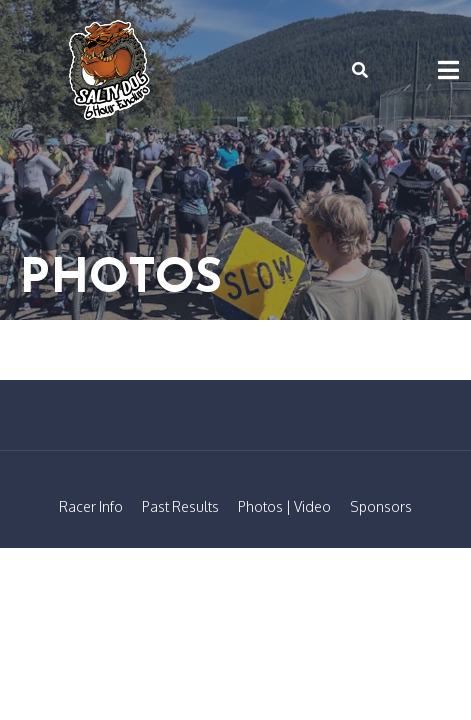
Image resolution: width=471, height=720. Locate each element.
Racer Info (91, 506)
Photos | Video (284, 506)
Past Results (180, 506)
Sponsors (381, 506)
